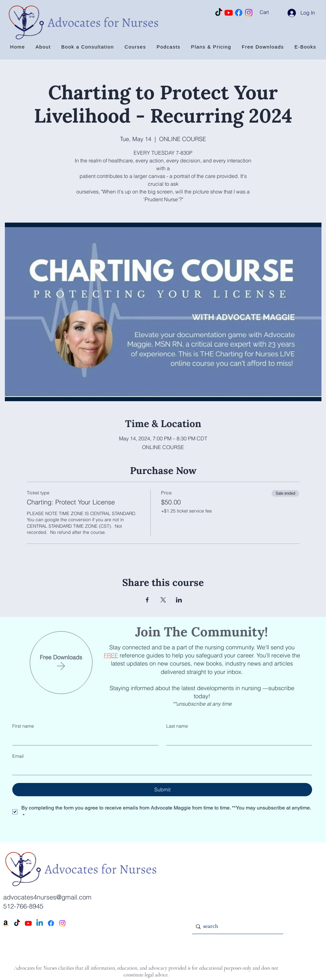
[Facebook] (239, 13)
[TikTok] (219, 13)
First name (23, 726)
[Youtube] (229, 13)
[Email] (160, 768)
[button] (273, 12)
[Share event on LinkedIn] (179, 600)
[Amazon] (6, 923)
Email (18, 756)
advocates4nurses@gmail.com (47, 897)
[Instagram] (249, 13)
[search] (236, 926)
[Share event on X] (163, 600)
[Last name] (237, 739)
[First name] (83, 739)
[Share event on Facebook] (147, 600)
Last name (177, 726)
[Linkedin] (40, 923)
